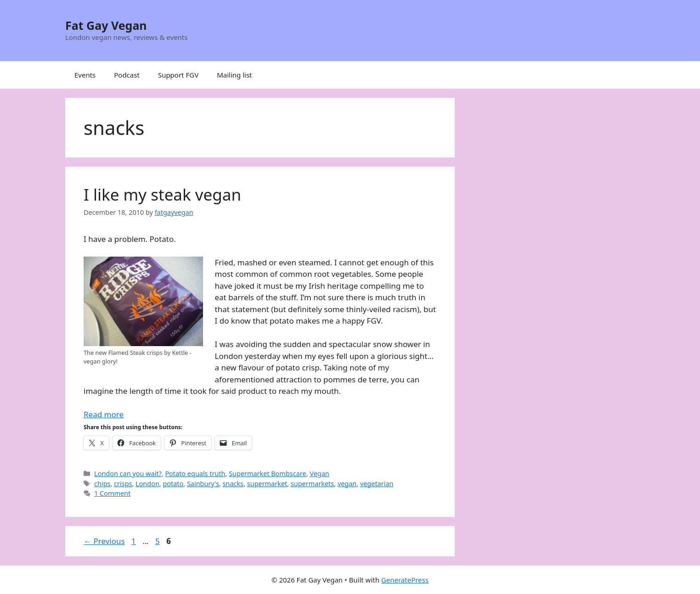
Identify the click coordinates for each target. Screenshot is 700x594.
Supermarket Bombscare (267, 474)
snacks (233, 484)
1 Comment (112, 493)
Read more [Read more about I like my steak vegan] (104, 414)
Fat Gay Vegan (106, 25)
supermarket (267, 484)
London (147, 484)
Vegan (319, 474)
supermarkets (312, 484)
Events (85, 75)
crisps (123, 484)
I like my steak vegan (162, 194)
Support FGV (178, 75)
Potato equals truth (195, 474)
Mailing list (234, 75)
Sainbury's (203, 484)
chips (102, 484)
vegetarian (377, 484)
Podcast (127, 75)
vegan (347, 484)
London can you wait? (128, 474)
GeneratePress (405, 580)
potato (173, 484)
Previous (104, 541)
